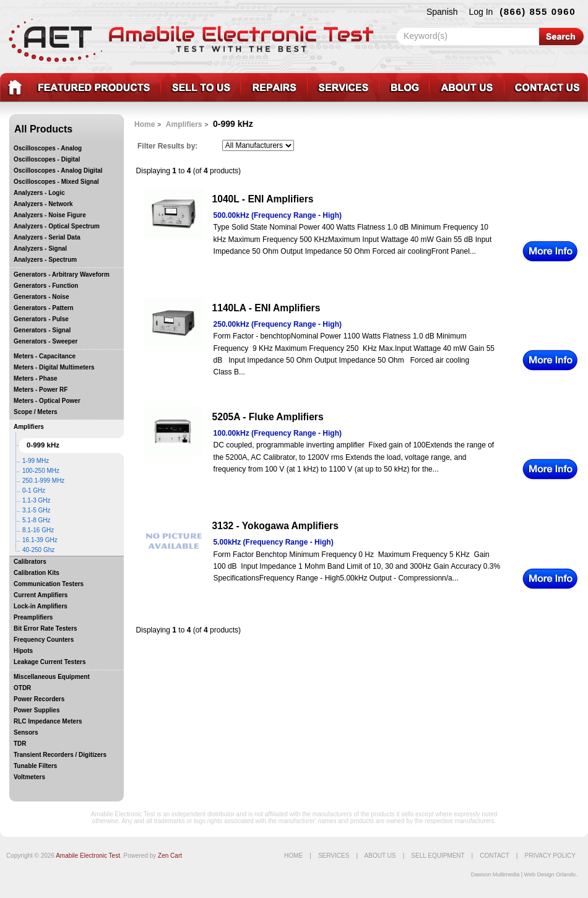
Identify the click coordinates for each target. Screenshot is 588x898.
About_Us (466, 88)
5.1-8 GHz (37, 520)
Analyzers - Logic (39, 193)
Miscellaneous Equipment (52, 677)
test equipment (14, 88)
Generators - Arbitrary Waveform (62, 274)
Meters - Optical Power (47, 401)
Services (343, 88)
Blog (404, 88)
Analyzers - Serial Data (47, 237)
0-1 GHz (34, 490)
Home (145, 124)
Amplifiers (29, 427)
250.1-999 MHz (43, 481)
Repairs (274, 88)
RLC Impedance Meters (48, 721)
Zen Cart (170, 856)
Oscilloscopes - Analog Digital (58, 171)
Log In (481, 12)
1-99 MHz (36, 461)
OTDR (22, 688)
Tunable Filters (35, 766)
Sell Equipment (438, 856)
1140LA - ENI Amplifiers (266, 308)
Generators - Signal (42, 330)
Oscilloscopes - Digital (47, 159)
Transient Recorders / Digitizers (60, 755)
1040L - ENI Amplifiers (263, 199)
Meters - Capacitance (45, 356)
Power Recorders (39, 699)
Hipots (23, 651)
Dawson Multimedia (495, 874)
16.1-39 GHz (40, 540)
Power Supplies (37, 710)
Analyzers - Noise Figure (50, 215)
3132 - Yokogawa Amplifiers (275, 526)
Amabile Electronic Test (88, 856)
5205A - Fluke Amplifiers (268, 417)
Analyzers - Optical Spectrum (57, 226)
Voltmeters (29, 777)
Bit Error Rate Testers (45, 628)
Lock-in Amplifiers (41, 606)
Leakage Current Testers (50, 662)
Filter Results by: (167, 146)
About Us (380, 856)
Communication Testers (49, 584)
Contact (546, 88)
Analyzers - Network (43, 204)
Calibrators (30, 562)
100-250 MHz (41, 471)
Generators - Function (46, 286)
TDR (20, 744)
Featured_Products (94, 88)
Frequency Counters (44, 640)
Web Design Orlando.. (551, 874)
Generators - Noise (41, 297)
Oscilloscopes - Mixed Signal (56, 182)
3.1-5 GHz (37, 510)
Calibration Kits (37, 573)
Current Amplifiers (41, 595)
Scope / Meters (36, 412)
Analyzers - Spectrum (45, 260)
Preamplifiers (33, 617)
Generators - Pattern (44, 308)
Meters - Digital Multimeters (54, 367)
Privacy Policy (550, 856)
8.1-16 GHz (38, 530)
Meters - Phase (36, 378)
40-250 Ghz (38, 550)
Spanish (442, 12)
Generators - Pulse (41, 319)
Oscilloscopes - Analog (48, 148)
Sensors (26, 732)
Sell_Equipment (200, 88)
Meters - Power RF (41, 390)
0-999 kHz (43, 445)
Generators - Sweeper (45, 341)
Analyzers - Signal (40, 248)
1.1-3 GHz (37, 500)
